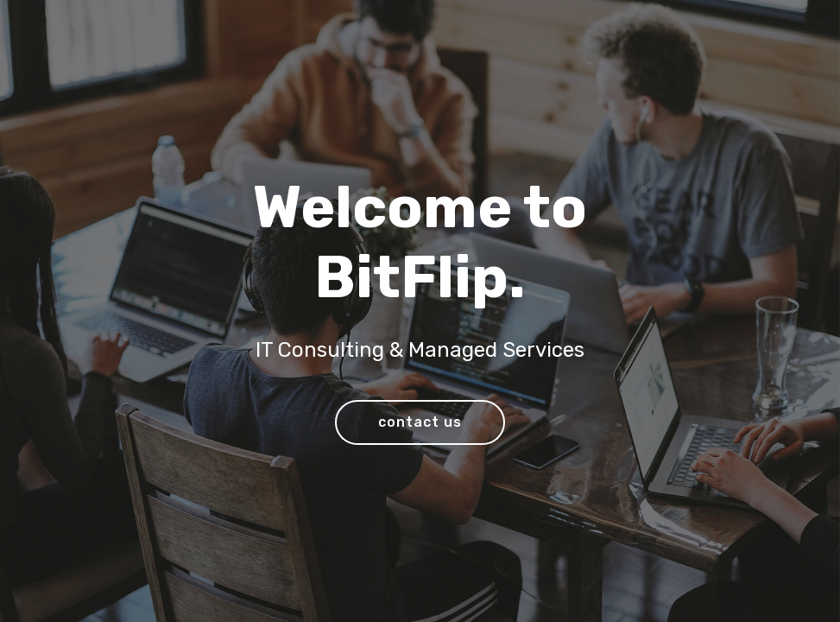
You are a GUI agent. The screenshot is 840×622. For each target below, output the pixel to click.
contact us (420, 422)
